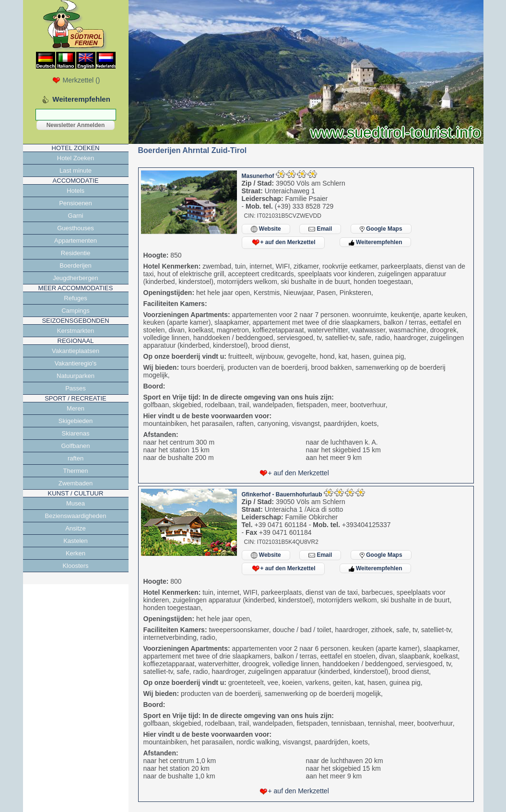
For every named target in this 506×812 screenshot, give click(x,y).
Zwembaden (76, 483)
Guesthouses (76, 228)
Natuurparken (76, 376)
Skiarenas (76, 433)
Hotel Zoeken (76, 158)
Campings (76, 311)
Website (266, 229)
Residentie (76, 253)
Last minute (76, 171)
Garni (76, 216)
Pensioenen (76, 203)
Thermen (75, 471)
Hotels (76, 191)
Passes (76, 388)
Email (320, 229)
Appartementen (76, 241)
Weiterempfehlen (376, 242)
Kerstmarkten (76, 331)
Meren (76, 408)
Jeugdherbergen (76, 278)
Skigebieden (76, 421)
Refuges (75, 298)
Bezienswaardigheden (76, 516)
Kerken (76, 553)
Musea (76, 503)
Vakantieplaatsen (76, 351)
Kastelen (76, 541)
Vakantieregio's (76, 363)
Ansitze (76, 528)
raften (76, 458)
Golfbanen (76, 446)
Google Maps (381, 229)
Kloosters (75, 566)
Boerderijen (76, 265)
